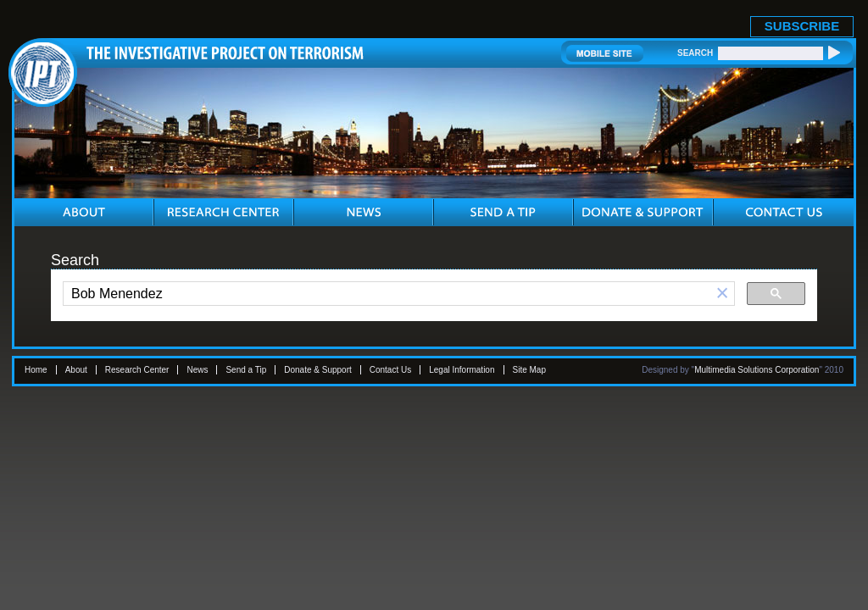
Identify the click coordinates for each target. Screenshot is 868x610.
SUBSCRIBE (802, 26)
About (76, 370)
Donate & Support (318, 370)
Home (36, 370)
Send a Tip (246, 370)
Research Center (137, 370)
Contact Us (390, 370)
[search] (387, 294)
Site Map (529, 370)
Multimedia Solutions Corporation (757, 370)
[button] (722, 294)
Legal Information (462, 370)
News (197, 370)
